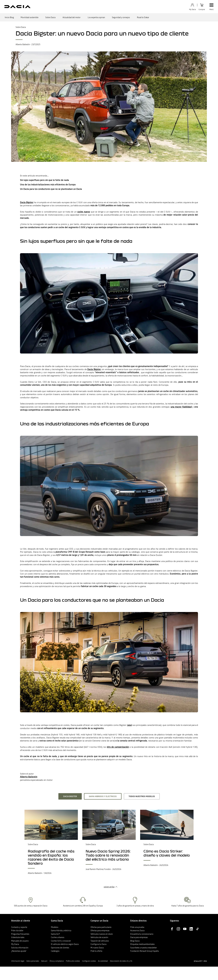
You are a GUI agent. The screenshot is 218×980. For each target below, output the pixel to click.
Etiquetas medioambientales (142, 944)
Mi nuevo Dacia (97, 948)
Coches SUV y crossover (61, 941)
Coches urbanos (58, 937)
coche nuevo (84, 212)
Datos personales (33, 961)
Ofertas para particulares (101, 927)
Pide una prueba (137, 927)
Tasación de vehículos (100, 941)
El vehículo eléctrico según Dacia (65, 944)
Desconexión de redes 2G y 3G (121, 961)
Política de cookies (73, 961)
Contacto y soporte (19, 927)
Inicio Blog (9, 17)
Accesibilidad (103, 961)
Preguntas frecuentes (20, 934)
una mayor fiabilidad (181, 407)
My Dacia (15, 944)
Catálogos (55, 951)
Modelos (55, 927)
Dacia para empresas (139, 937)
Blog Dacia (135, 941)
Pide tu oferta (96, 951)
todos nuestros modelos (142, 796)
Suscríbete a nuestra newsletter (144, 948)
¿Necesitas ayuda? (19, 951)
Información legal (18, 961)
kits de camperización (118, 747)
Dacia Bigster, (94, 369)
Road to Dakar (143, 17)
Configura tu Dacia (98, 944)
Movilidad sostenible (29, 17)
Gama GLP (55, 934)
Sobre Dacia (50, 17)
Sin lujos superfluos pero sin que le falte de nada (44, 180)
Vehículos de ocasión (99, 937)
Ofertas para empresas (100, 931)
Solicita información (20, 948)
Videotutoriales (18, 937)
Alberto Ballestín (29, 777)
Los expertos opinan (96, 17)
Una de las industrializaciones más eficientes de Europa (48, 184)
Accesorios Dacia (137, 931)
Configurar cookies (89, 961)
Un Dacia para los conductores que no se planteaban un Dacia (51, 189)
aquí (130, 725)
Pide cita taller (17, 931)
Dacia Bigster (27, 202)
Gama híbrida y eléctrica (61, 931)
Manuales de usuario (20, 941)
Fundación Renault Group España (144, 951)
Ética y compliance (57, 961)
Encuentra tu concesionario (142, 934)
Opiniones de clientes (60, 948)
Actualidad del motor (72, 17)
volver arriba (109, 887)
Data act (44, 961)
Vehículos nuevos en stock (102, 934)
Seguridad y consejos (121, 17)
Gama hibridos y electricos (103, 796)
